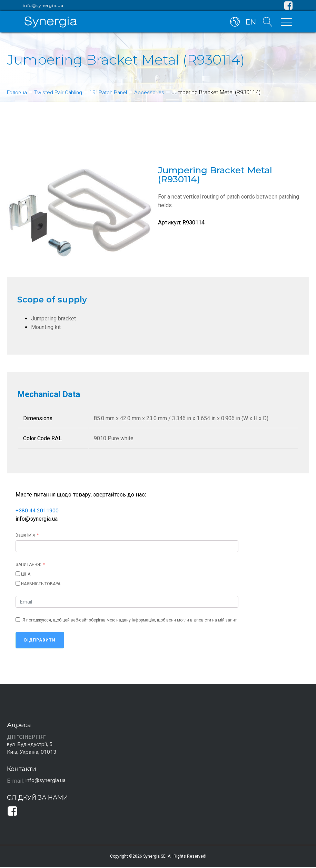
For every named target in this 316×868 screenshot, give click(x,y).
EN (250, 23)
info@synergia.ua (43, 6)
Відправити (40, 640)
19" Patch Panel (112, 92)
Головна (18, 92)
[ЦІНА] (18, 573)
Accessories (155, 92)
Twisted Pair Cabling (61, 92)
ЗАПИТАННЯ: (28, 564)
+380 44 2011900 (37, 510)
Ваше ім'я (25, 535)
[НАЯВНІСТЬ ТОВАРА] (18, 583)
